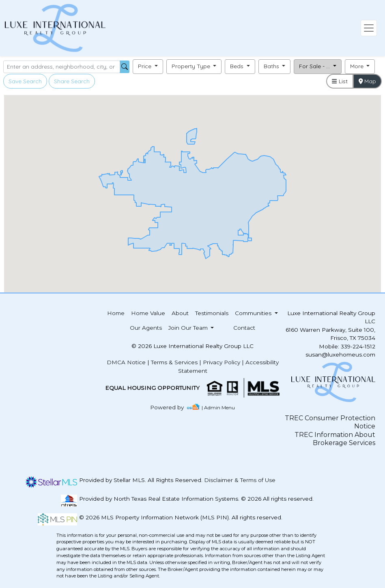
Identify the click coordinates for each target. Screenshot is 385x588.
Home (116, 313)
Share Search (72, 81)
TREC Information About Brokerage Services (335, 439)
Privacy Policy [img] (222, 362)
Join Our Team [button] (189, 328)
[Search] (62, 67)
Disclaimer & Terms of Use (240, 480)
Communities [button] (254, 313)
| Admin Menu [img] (218, 407)
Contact (244, 328)
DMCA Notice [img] (126, 362)
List (340, 81)
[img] (172, 407)
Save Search (25, 81)
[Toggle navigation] (369, 28)
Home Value (148, 313)
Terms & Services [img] (174, 362)
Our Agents (146, 328)
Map (368, 81)
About (180, 313)
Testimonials (212, 313)
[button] (148, 67)
